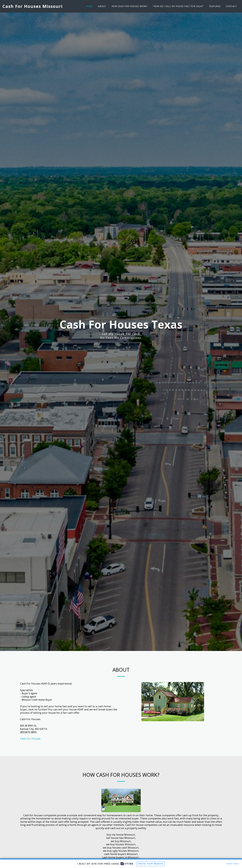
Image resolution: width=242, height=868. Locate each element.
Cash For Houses (30, 753)
